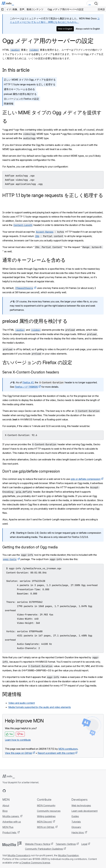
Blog (5, 811)
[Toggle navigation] (103, 3)
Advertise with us (12, 822)
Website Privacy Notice (38, 844)
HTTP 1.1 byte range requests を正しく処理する (30, 84)
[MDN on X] (15, 791)
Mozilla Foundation (68, 855)
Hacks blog (78, 832)
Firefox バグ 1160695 (26, 387)
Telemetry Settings (66, 844)
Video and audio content (22, 703)
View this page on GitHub (18, 753)
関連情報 (9, 104)
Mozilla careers (11, 816)
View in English (65, 29)
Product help (10, 832)
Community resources (49, 811)
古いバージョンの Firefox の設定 (21, 99)
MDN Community (46, 805)
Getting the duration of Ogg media (30, 547)
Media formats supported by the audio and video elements (40, 707)
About (6, 805)
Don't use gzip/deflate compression (31, 471)
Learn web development (84, 811)
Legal (84, 844)
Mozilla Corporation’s (19, 855)
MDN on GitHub (46, 827)
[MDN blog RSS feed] (26, 791)
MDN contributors (68, 749)
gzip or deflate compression (86, 479)
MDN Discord (45, 822)
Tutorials (76, 822)
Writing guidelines (46, 816)
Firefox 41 (28, 382)
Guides (75, 816)
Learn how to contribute (18, 740)
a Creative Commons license (35, 863)
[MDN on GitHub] (4, 791)
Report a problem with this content (56, 753)
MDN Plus (8, 827)
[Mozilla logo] (12, 844)
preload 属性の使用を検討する (20, 94)
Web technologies (81, 805)
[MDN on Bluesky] (10, 791)
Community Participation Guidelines (44, 849)
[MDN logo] (9, 776)
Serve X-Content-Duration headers (31, 372)
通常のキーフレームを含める (19, 89)
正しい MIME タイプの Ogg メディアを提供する (30, 80)
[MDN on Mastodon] (20, 791)
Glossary (76, 827)
